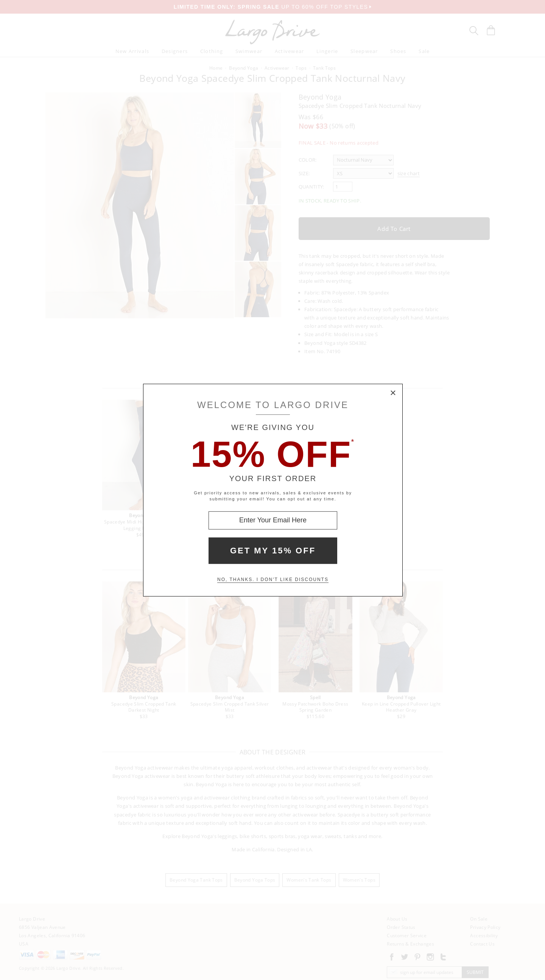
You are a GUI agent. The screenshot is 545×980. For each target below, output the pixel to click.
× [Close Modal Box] (393, 393)
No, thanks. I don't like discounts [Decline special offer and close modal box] (273, 580)
